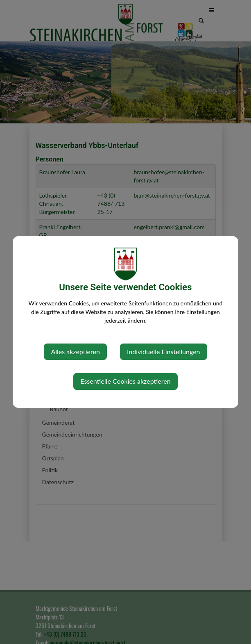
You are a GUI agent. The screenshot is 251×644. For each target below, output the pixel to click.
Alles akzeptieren (75, 352)
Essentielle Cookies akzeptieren (125, 381)
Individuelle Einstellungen (164, 352)
